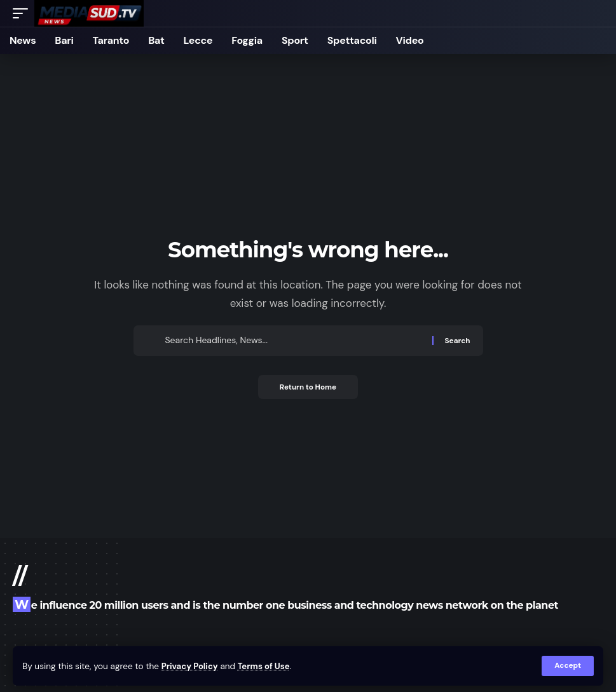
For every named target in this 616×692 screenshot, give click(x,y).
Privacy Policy (191, 666)
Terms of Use (267, 666)
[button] (567, 666)
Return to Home (308, 388)
